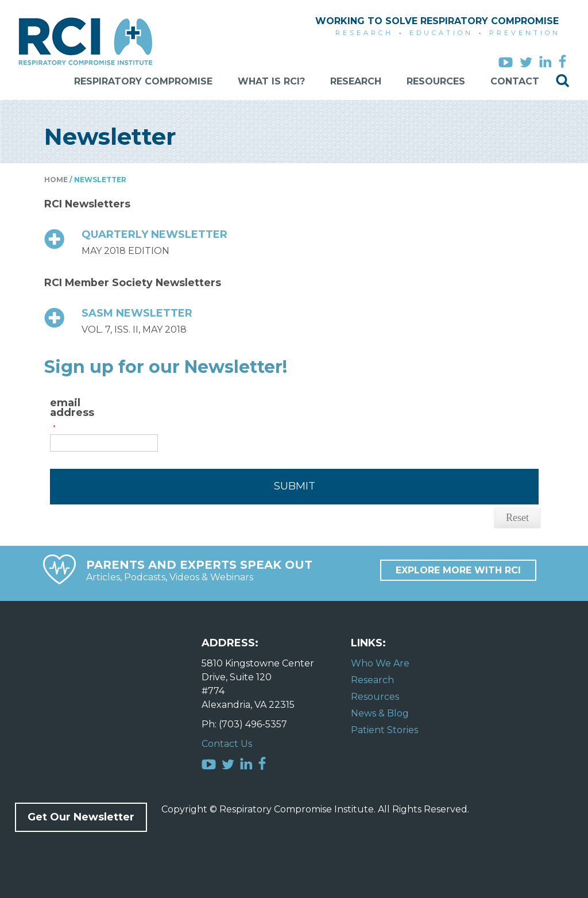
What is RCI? (271, 81)
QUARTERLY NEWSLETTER (154, 234)
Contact (515, 81)
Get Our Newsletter (81, 817)
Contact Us (227, 744)
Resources (436, 81)
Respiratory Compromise (143, 81)
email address (72, 408)
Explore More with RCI (458, 570)
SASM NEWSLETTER (137, 313)
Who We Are (380, 663)
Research (356, 81)
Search (562, 81)
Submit (295, 486)
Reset (517, 518)
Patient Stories (384, 730)
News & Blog (380, 713)
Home (56, 180)
